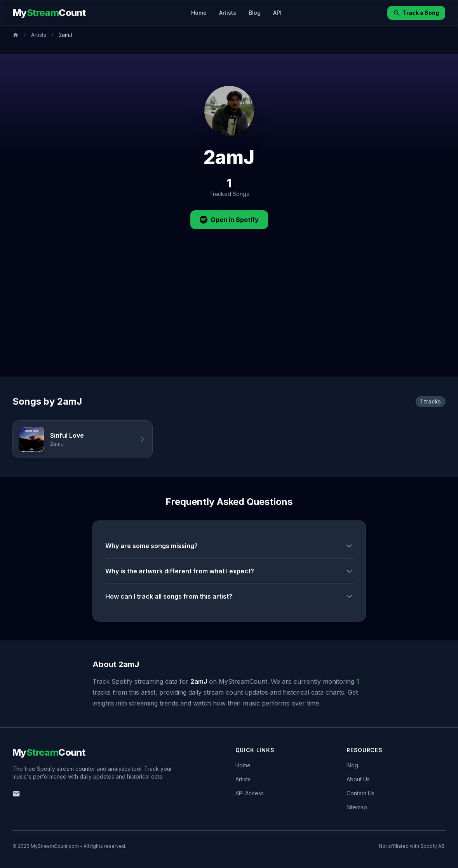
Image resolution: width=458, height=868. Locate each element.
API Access (250, 793)
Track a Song (416, 13)
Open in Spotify (229, 220)
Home (199, 13)
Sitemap (357, 807)
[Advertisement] (229, 318)
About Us (358, 779)
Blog (255, 13)
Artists (228, 13)
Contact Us (360, 793)
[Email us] (16, 794)
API (277, 13)
